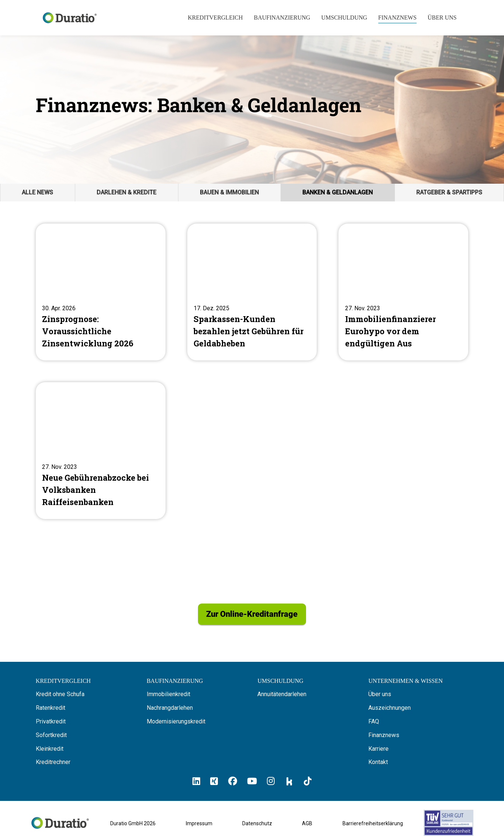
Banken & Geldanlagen (338, 192)
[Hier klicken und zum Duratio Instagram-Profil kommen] (271, 785)
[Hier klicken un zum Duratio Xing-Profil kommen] (214, 785)
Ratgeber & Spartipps (449, 192)
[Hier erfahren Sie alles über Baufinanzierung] (175, 685)
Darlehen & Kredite (126, 192)
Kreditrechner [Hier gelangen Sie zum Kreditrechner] (53, 766)
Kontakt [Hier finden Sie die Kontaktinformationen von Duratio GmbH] (378, 766)
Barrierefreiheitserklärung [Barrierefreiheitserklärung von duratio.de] (373, 827)
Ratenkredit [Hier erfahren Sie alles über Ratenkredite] (51, 711)
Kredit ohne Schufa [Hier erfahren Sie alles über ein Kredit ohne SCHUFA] (60, 698)
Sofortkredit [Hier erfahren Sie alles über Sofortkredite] (51, 739)
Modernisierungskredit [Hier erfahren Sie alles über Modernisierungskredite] (176, 725)
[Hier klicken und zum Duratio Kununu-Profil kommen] (289, 785)
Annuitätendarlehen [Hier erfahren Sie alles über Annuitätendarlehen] (282, 698)
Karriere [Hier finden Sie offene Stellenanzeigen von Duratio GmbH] (378, 752)
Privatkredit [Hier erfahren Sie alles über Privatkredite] (51, 725)
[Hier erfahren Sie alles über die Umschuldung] (280, 685)
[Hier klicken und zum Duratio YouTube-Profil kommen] (252, 785)
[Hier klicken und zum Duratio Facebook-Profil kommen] (233, 785)
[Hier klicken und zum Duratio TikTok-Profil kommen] (308, 785)
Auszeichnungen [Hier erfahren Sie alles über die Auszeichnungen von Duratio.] (390, 711)
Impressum (199, 827)
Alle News (37, 192)
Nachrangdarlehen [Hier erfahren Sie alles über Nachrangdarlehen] (170, 711)
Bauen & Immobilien (229, 192)
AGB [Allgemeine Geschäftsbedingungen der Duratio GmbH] (307, 827)
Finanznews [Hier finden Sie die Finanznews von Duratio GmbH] (384, 739)
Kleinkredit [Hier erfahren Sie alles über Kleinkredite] (50, 752)
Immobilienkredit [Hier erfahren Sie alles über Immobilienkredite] (168, 698)
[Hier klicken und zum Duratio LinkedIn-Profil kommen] (196, 785)
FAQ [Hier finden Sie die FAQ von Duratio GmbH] (374, 725)
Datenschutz (257, 827)
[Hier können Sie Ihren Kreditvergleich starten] (63, 685)
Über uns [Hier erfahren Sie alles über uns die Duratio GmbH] (380, 698)
